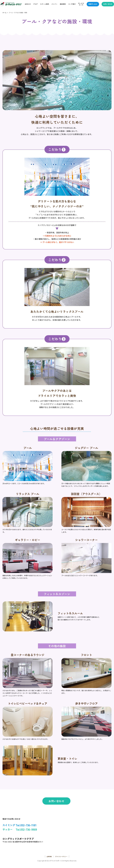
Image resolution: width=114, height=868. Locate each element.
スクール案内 (45, 4)
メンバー (54, 4)
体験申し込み (93, 4)
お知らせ (28, 4)
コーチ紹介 (72, 4)
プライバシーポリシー (61, 856)
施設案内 (63, 4)
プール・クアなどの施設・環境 (18, 13)
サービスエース (81, 4)
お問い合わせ (108, 4)
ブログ (35, 4)
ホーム (4, 13)
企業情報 (49, 856)
